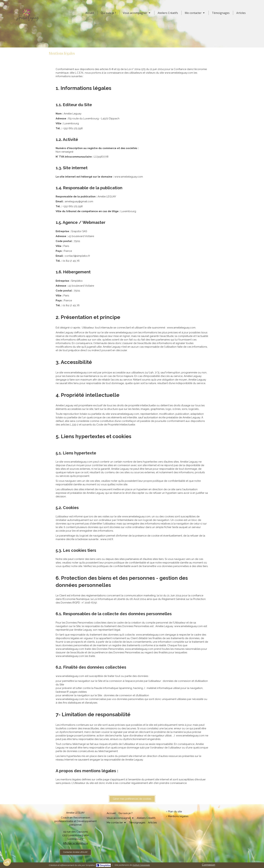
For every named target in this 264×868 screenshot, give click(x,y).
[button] (7, 862)
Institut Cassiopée (141, 865)
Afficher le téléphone (76, 843)
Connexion (209, 865)
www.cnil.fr (107, 539)
